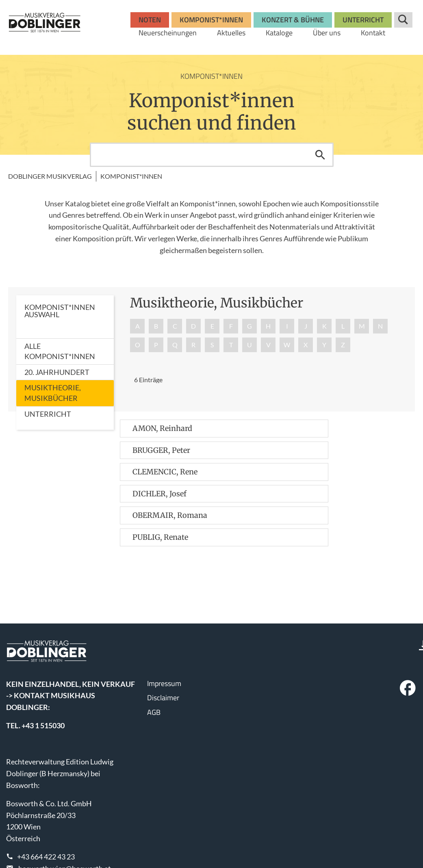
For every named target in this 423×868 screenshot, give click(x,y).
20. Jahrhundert (57, 372)
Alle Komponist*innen (60, 351)
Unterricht (48, 414)
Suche (403, 20)
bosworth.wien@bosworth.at (65, 803)
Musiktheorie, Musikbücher (53, 393)
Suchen (320, 155)
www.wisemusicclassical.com (52, 840)
